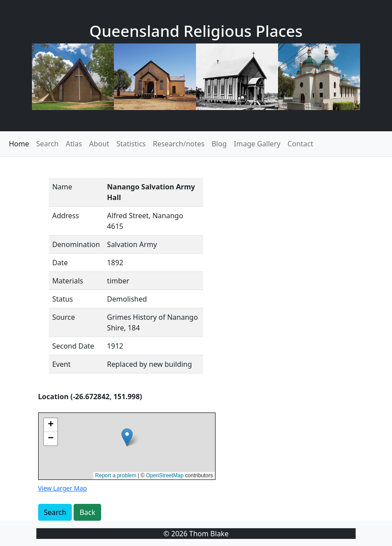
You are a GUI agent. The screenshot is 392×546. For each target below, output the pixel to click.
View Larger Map (63, 488)
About (99, 144)
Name (62, 187)
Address (66, 216)
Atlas (74, 144)
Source (64, 317)
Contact (300, 144)
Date (60, 263)
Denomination (76, 244)
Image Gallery (257, 144)
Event (62, 364)
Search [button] (55, 512)
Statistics (131, 144)
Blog (219, 144)
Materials (68, 281)
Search (48, 144)
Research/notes (179, 144)
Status (63, 299)
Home (19, 144)
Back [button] (87, 512)
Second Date (73, 346)
